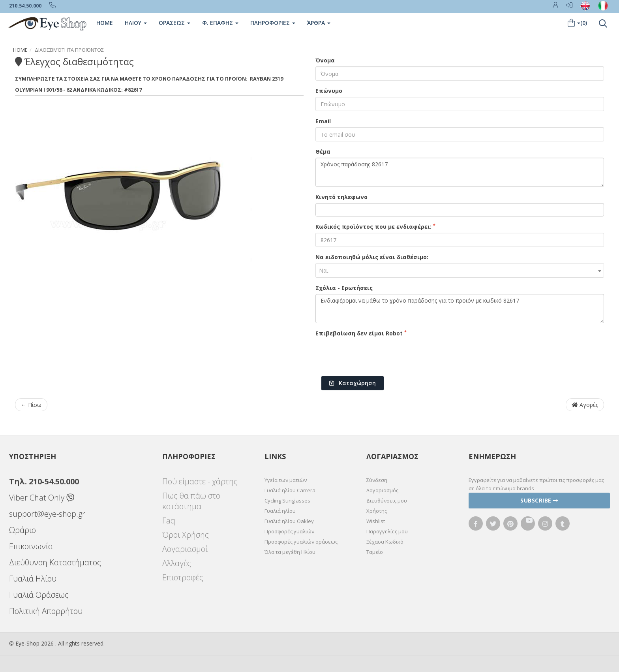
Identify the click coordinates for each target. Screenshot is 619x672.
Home (104, 23)
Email (323, 121)
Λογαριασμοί (185, 549)
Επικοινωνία (31, 546)
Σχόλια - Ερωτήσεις (344, 288)
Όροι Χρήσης (186, 535)
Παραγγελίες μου (387, 531)
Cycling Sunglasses (287, 501)
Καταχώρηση (353, 383)
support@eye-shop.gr (47, 514)
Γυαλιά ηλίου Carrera (290, 490)
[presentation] (375, 355)
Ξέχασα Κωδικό (385, 542)
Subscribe (539, 500)
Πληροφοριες (272, 23)
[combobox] (460, 270)
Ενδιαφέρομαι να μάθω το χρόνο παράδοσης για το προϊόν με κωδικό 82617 (460, 309)
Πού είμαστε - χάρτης (200, 481)
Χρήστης (377, 511)
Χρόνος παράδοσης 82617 (460, 172)
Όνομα (325, 60)
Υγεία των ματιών (286, 480)
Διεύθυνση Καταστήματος (55, 562)
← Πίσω (31, 405)
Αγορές (585, 405)
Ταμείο (375, 552)
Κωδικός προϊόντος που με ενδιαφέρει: (375, 226)
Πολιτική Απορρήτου (46, 611)
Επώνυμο (329, 91)
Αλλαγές (177, 563)
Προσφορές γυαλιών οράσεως (301, 542)
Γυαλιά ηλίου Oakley (289, 521)
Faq (169, 520)
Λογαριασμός (382, 490)
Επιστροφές (183, 577)
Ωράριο (23, 530)
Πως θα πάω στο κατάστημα (191, 501)
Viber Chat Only (42, 498)
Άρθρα (318, 23)
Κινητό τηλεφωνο (341, 197)
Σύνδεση (377, 480)
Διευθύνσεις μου (387, 501)
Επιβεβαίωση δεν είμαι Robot (361, 333)
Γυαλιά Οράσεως (39, 595)
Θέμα (323, 152)
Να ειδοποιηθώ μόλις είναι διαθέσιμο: (372, 257)
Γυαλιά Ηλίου (33, 579)
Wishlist (376, 521)
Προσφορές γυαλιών (289, 531)
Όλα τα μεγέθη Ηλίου (290, 552)
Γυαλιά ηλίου (280, 511)
